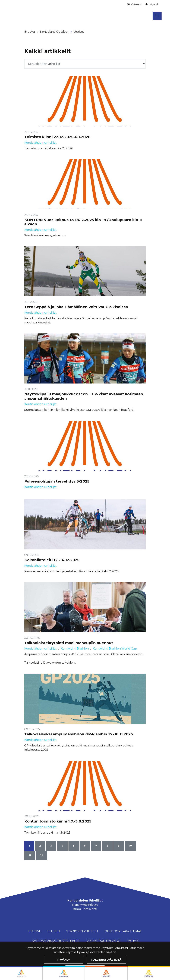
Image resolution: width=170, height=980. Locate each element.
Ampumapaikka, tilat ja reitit (56, 941)
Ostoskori (137, 4)
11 (30, 855)
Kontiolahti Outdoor (55, 32)
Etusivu (30, 32)
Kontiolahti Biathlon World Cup (115, 649)
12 (42, 855)
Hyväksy (64, 960)
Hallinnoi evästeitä (106, 960)
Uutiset (79, 32)
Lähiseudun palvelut (103, 941)
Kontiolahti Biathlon (75, 649)
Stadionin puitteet (82, 931)
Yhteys (133, 941)
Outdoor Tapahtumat (123, 931)
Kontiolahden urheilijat (40, 143)
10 (130, 846)
